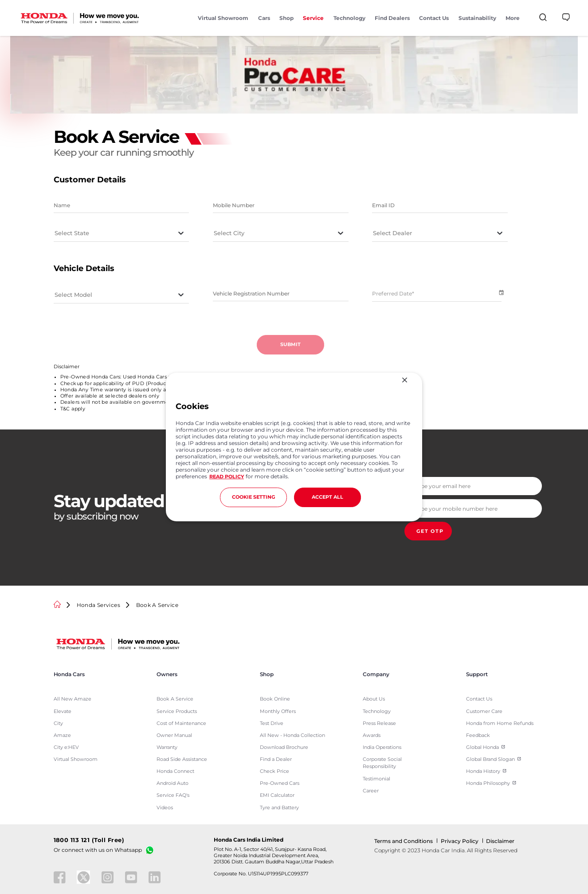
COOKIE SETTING (253, 497)
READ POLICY (227, 477)
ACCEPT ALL (327, 497)
